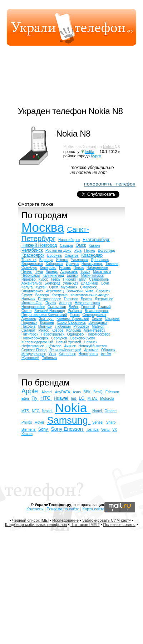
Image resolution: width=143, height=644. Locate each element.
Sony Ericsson (67, 429)
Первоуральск (52, 334)
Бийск (73, 307)
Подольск (29, 323)
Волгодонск (98, 323)
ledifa (89, 152)
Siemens (29, 430)
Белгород (52, 283)
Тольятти (29, 260)
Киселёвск (67, 354)
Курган (41, 287)
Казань (94, 246)
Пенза (79, 268)
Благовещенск (97, 311)
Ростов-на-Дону (58, 251)
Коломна (73, 330)
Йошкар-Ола (32, 303)
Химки (97, 319)
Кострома (60, 295)
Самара (66, 246)
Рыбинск (75, 311)
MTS (26, 411)
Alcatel (47, 392)
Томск (85, 272)
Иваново (29, 279)
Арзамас (91, 350)
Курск (96, 156)
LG (82, 398)
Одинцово (75, 334)
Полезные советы (119, 525)
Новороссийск (33, 307)
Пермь (90, 251)
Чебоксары (31, 275)
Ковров (57, 330)
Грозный (88, 307)
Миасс (43, 330)
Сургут (27, 295)
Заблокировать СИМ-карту (107, 520)
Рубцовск (81, 326)
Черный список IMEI (31, 520)
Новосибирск (69, 240)
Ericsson (112, 392)
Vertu (106, 430)
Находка (28, 326)
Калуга (27, 287)
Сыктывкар (57, 307)
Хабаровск (54, 264)
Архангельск (32, 283)
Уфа (78, 251)
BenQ (98, 392)
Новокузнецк (92, 264)
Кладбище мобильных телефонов (36, 525)
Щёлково (54, 346)
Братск (86, 299)
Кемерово (48, 268)
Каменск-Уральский (73, 319)
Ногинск (91, 342)
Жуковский (30, 358)
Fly (35, 398)
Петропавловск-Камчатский (44, 315)
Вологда (42, 295)
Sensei (98, 422)
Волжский (75, 291)
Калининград (53, 275)
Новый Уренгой (68, 342)
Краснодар (92, 255)
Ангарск (65, 303)
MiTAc (93, 398)
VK (115, 430)
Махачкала (102, 272)
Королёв (47, 323)
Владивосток (32, 264)
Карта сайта (93, 509)
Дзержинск (104, 299)
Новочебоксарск (35, 338)
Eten (26, 398)
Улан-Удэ (71, 283)
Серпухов (59, 338)
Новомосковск (98, 334)
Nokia (109, 147)
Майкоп (98, 326)
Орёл (54, 287)
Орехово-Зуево (82, 338)
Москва (43, 227)
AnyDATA (63, 392)
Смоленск (88, 287)
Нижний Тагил (75, 279)
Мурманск (69, 287)
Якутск (51, 303)
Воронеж (55, 255)
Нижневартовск (87, 303)
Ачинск (70, 346)
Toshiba (93, 430)
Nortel (97, 411)
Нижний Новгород (39, 245)
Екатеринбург (96, 240)
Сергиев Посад (34, 350)
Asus (77, 392)
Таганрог (71, 299)
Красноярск (33, 255)
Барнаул (46, 260)
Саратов (72, 255)
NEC (36, 411)
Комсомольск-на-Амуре (90, 295)
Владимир (89, 283)
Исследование (65, 520)
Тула (39, 272)
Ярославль (100, 260)
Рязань (65, 268)
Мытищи (45, 326)
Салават (28, 330)
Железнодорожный (37, 342)
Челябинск (32, 250)
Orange (111, 411)
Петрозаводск (49, 299)
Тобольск (50, 358)
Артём (106, 354)
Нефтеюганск (33, 346)
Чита (89, 291)
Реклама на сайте (63, 509)
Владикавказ (32, 291)
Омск (81, 245)
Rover (40, 422)
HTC (46, 398)
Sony (44, 429)
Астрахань (69, 272)
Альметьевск (94, 330)
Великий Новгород (50, 311)
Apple (31, 391)
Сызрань (112, 319)
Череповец (55, 291)
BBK (88, 392)
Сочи (105, 283)
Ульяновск (80, 260)
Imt (74, 398)
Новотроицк (88, 354)
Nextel (48, 411)
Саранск (103, 291)
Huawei (61, 398)
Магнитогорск (92, 275)
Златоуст (46, 319)
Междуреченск (34, 354)
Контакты (35, 509)
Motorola (107, 398)
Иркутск (72, 264)
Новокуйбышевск (93, 346)
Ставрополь (99, 279)
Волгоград (106, 251)
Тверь (55, 279)
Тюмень (112, 264)
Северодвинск (94, 315)
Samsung (69, 420)
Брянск (73, 275)
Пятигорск (30, 334)
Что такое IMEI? (85, 525)
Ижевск (62, 260)
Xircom (27, 434)
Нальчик (28, 299)
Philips (27, 422)
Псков (75, 315)
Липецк (52, 272)
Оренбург (29, 268)
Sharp (111, 422)
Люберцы (63, 326)
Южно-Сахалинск (71, 323)
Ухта (52, 354)
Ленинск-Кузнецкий (65, 350)
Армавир (29, 319)
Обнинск (108, 350)
